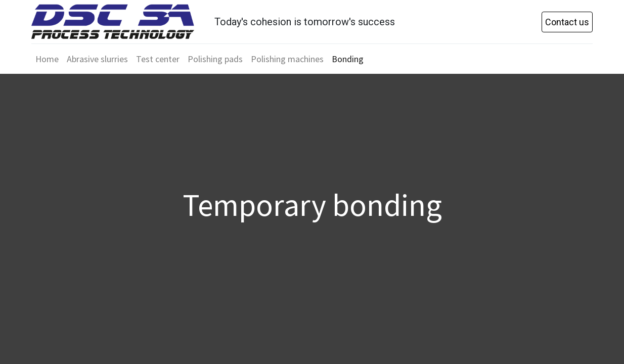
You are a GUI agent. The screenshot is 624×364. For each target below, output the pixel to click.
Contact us (567, 22)
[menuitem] (47, 59)
